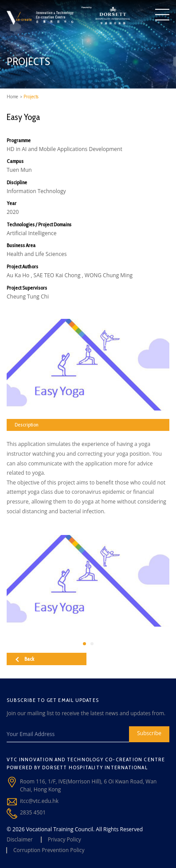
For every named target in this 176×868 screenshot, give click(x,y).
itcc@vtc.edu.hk (39, 801)
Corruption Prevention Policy (49, 850)
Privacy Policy (65, 839)
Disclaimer (20, 839)
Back (25, 659)
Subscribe (149, 733)
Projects (31, 97)
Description (26, 424)
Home (12, 97)
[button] (84, 644)
